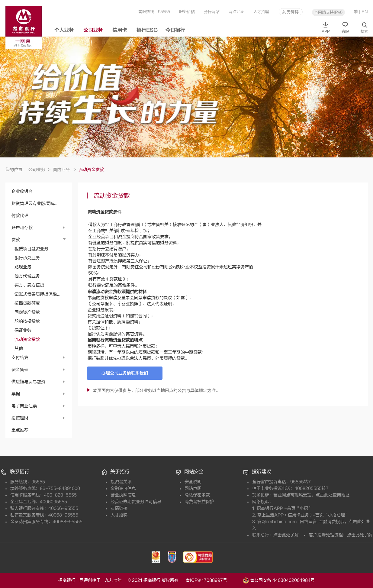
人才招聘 (261, 12)
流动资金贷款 (27, 339)
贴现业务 (23, 267)
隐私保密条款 (197, 495)
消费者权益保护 (199, 502)
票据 (16, 394)
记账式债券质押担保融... (37, 294)
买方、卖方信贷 (29, 285)
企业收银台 (22, 191)
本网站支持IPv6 (328, 12)
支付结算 (20, 358)
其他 (19, 349)
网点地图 (236, 12)
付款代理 (20, 216)
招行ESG (147, 30)
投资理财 (20, 418)
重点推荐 (20, 430)
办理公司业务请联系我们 (125, 373)
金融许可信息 (123, 488)
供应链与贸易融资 (28, 382)
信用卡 (120, 30)
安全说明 (193, 482)
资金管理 (20, 370)
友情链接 (119, 508)
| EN (363, 12)
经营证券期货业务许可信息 (136, 502)
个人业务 (64, 30)
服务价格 (187, 12)
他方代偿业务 (27, 276)
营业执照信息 (123, 495)
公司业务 (93, 30)
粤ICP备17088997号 (214, 580)
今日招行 (175, 30)
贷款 (16, 240)
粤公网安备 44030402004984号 (279, 580)
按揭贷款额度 (27, 303)
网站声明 (193, 488)
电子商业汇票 (24, 406)
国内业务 (64, 170)
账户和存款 (22, 228)
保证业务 (23, 330)
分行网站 (212, 12)
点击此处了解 (286, 535)
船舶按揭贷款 (27, 321)
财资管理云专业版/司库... (35, 204)
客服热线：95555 (154, 12)
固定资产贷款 (27, 312)
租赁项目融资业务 (31, 249)
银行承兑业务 (27, 258)
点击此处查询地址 (333, 495)
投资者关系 (121, 482)
